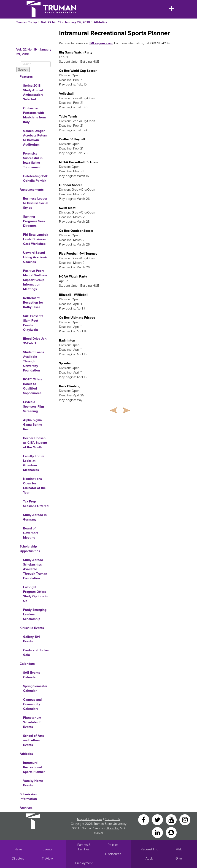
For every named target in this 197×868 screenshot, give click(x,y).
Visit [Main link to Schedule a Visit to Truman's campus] (179, 849)
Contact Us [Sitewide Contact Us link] (112, 819)
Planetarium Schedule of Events (32, 722)
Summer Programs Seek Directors (34, 221)
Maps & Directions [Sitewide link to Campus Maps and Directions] (90, 819)
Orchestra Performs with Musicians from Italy (34, 115)
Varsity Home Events (33, 783)
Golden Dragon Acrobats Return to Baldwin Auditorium (35, 138)
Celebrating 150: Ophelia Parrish (35, 178)
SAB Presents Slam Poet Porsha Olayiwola (33, 323)
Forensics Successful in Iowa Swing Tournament (33, 160)
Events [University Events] (47, 849)
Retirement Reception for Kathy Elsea (33, 303)
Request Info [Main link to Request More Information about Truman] (150, 849)
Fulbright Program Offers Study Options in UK (35, 594)
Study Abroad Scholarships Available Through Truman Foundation (35, 569)
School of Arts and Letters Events (34, 740)
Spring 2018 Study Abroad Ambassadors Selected (33, 92)
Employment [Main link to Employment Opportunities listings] (84, 863)
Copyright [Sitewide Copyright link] (77, 824)
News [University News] (18, 849)
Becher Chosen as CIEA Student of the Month (35, 443)
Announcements (32, 190)
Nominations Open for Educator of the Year (34, 486)
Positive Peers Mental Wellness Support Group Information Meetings (35, 280)
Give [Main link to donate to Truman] (179, 859)
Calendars (27, 664)
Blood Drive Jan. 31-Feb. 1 (35, 341)
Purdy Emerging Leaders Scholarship (35, 614)
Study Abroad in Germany (35, 517)
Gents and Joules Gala (36, 653)
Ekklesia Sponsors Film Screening (34, 407)
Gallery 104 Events (31, 639)
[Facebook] (144, 819)
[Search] (36, 64)
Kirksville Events (32, 628)
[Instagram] (185, 819)
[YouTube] (172, 819)
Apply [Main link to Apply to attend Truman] (150, 859)
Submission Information (28, 797)
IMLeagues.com (101, 43)
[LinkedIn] (158, 832)
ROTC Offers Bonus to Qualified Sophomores (33, 386)
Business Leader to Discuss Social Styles (36, 203)
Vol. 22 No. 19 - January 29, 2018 (65, 22)
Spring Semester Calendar (35, 688)
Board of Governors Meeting (31, 533)
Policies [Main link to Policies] (113, 845)
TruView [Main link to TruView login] (47, 859)
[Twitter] (158, 819)
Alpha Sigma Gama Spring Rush (33, 425)
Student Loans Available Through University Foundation (34, 361)
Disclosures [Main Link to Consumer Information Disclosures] (113, 854)
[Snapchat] (171, 832)
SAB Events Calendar (32, 675)
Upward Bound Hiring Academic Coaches (35, 257)
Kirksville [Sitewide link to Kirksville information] (112, 828)
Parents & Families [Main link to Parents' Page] (84, 847)
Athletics (100, 22)
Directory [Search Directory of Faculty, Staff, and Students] (18, 859)
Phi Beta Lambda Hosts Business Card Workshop (36, 239)
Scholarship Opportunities (30, 549)
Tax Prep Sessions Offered (36, 504)
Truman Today (27, 22)
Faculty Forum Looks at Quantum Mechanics (34, 463)
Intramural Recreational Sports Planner (34, 767)
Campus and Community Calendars (32, 704)
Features (26, 77)
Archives (26, 808)
